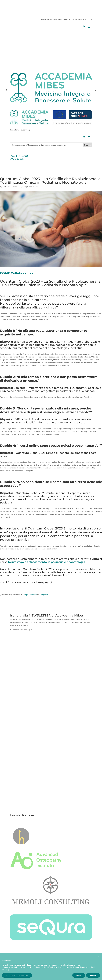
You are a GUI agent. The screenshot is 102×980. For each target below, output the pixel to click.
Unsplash (44, 595)
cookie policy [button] (75, 965)
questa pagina (39, 630)
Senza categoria (19, 187)
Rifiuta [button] (79, 975)
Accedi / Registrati (19, 49)
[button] (99, 957)
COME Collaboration (16, 273)
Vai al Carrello (17, 52)
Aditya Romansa (30, 595)
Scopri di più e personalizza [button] (17, 975)
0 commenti (33, 187)
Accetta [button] (93, 975)
